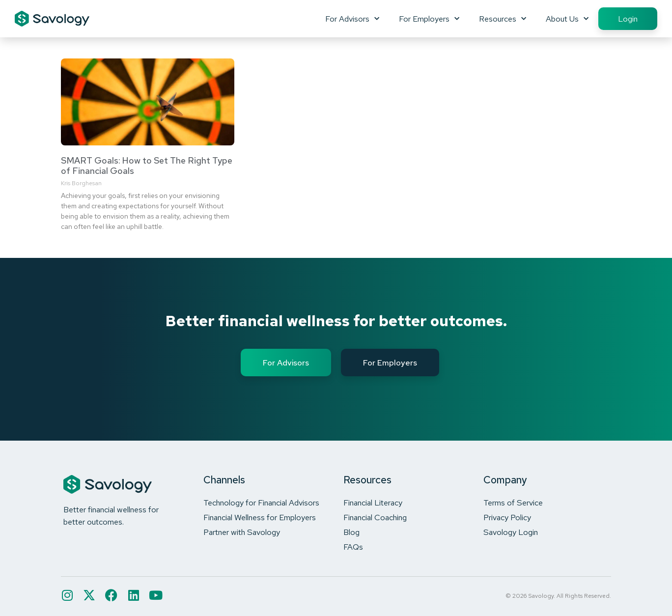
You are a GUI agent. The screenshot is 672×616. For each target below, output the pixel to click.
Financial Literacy (373, 503)
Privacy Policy (507, 517)
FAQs (353, 547)
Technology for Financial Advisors (261, 503)
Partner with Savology (242, 532)
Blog (351, 532)
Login (628, 19)
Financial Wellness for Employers (260, 517)
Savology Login (511, 532)
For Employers (429, 19)
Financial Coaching (375, 517)
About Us (567, 19)
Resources (503, 19)
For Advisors (352, 19)
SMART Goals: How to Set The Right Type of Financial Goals (147, 166)
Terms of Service (513, 503)
